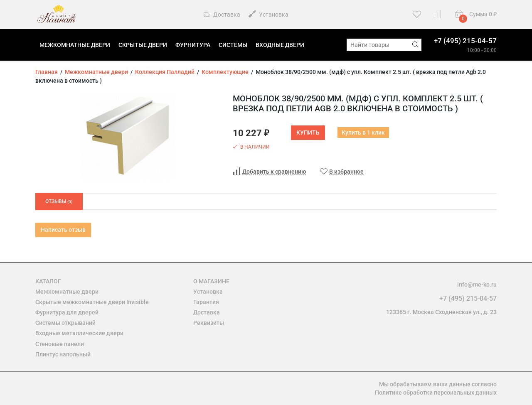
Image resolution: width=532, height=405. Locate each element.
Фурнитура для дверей (67, 312)
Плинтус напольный (63, 354)
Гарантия (206, 302)
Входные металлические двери (79, 333)
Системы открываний (65, 323)
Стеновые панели (60, 344)
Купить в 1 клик (363, 133)
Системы (233, 45)
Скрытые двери (143, 45)
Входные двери (280, 45)
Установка (268, 14)
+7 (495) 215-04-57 (465, 41)
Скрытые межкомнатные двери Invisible (92, 302)
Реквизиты (209, 323)
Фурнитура (193, 45)
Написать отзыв (63, 230)
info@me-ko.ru (477, 285)
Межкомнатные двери (75, 45)
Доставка (222, 15)
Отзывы (59, 201)
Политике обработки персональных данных (436, 393)
